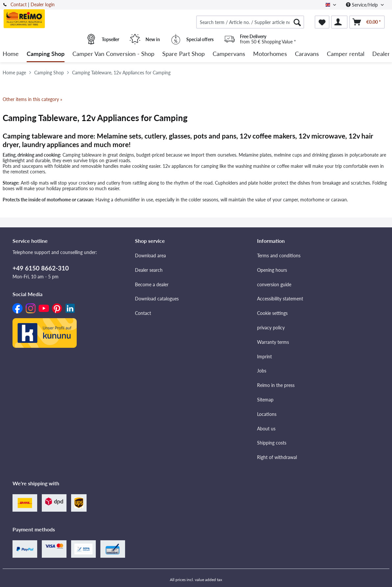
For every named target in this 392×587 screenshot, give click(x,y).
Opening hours (272, 270)
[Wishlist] (322, 22)
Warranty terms (273, 342)
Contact (19, 4)
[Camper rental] (346, 54)
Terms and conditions (279, 255)
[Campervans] (229, 54)
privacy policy (271, 328)
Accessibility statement (280, 299)
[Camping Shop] (46, 54)
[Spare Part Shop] (183, 54)
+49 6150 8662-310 (41, 268)
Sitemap (265, 400)
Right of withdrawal (277, 457)
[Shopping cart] (367, 22)
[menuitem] (250, 22)
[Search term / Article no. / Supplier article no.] (250, 22)
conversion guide (274, 284)
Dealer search (149, 270)
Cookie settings (272, 313)
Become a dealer (152, 284)
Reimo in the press (276, 385)
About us (266, 429)
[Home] (11, 54)
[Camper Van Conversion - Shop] (113, 54)
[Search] (297, 22)
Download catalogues (157, 299)
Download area (150, 255)
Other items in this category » (32, 99)
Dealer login (43, 4)
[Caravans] (307, 54)
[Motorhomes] (270, 54)
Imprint (264, 357)
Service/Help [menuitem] (363, 5)
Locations (267, 414)
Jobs (262, 371)
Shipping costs (272, 443)
